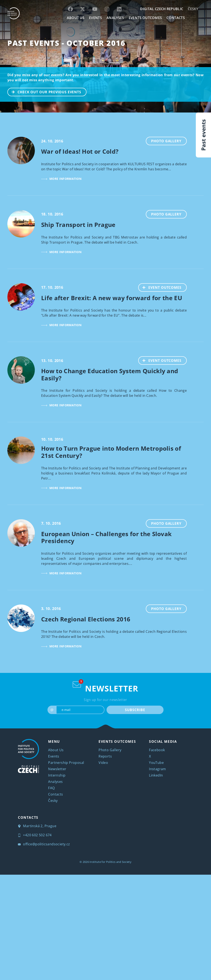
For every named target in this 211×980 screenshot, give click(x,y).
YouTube (156, 763)
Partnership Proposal (66, 763)
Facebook (157, 750)
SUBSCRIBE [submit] (135, 710)
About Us (56, 750)
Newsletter (57, 769)
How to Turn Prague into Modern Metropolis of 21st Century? (111, 452)
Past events (203, 135)
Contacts (55, 794)
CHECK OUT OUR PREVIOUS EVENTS (45, 92)
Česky (193, 9)
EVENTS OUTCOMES (145, 18)
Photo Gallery (166, 141)
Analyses (115, 18)
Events (54, 756)
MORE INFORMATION (61, 179)
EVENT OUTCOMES (160, 287)
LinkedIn (156, 775)
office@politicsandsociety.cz (44, 844)
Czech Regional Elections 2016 (86, 619)
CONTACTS (176, 18)
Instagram (158, 769)
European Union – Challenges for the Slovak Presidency (106, 537)
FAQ (51, 788)
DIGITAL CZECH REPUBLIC (162, 9)
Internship (57, 775)
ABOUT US (76, 18)
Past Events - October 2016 (66, 43)
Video (103, 763)
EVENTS (95, 18)
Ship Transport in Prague (78, 225)
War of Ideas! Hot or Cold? (80, 151)
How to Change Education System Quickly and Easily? (110, 374)
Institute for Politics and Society (110, 862)
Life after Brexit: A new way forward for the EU (112, 298)
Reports (105, 756)
